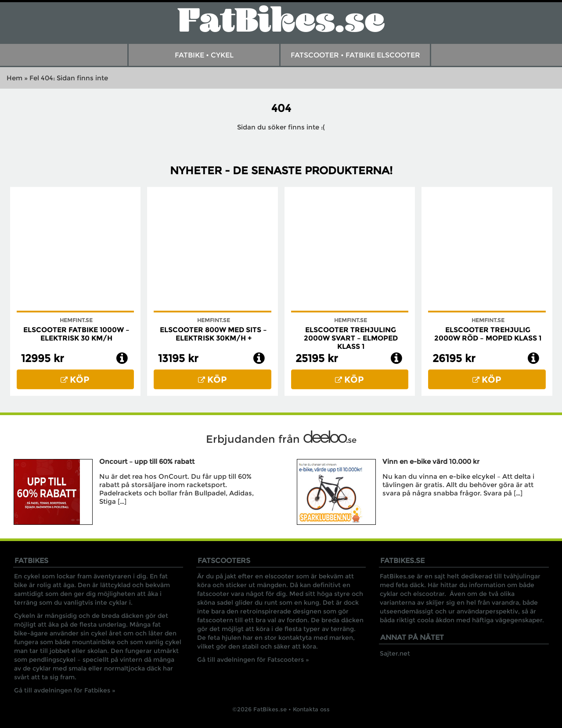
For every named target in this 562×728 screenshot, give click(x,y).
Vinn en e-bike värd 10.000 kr (431, 461)
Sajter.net (395, 653)
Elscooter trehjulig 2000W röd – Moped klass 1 (488, 334)
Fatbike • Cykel (204, 55)
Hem (14, 78)
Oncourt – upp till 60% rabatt (147, 461)
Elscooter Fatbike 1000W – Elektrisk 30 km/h (76, 334)
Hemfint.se (76, 320)
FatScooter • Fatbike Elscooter (355, 55)
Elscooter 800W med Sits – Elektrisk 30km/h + (213, 334)
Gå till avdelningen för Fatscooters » (253, 660)
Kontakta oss (311, 709)
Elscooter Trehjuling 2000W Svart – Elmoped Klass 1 (351, 338)
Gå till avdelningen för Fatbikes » (65, 690)
